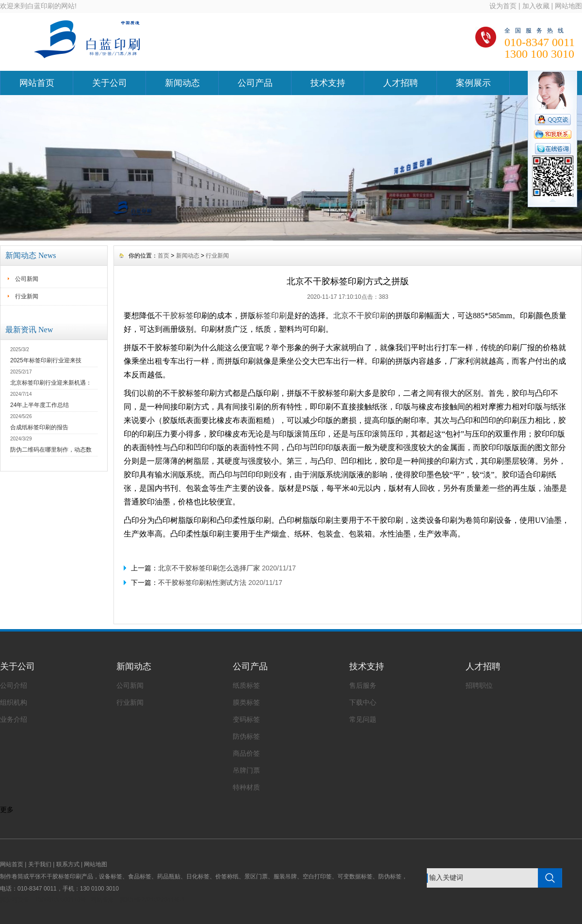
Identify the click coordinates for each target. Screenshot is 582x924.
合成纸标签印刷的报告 (39, 427)
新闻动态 (182, 83)
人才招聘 (401, 83)
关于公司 (110, 83)
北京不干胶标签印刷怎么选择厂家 (209, 568)
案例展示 (473, 83)
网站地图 (568, 6)
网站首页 (37, 83)
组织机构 (14, 702)
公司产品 (255, 83)
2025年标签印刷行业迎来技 (46, 360)
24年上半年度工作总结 (40, 405)
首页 (163, 256)
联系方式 (68, 864)
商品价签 (246, 753)
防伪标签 (246, 736)
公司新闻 (27, 279)
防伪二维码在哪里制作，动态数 (51, 450)
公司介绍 (14, 685)
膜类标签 (246, 702)
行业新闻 (27, 296)
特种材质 (246, 787)
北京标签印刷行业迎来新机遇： (51, 383)
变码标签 (246, 719)
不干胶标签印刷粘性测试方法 (202, 583)
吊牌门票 (246, 770)
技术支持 (328, 83)
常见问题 (363, 719)
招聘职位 (479, 685)
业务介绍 (14, 719)
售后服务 (363, 685)
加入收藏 (536, 6)
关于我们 (40, 864)
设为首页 (503, 6)
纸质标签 (246, 685)
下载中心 (363, 702)
